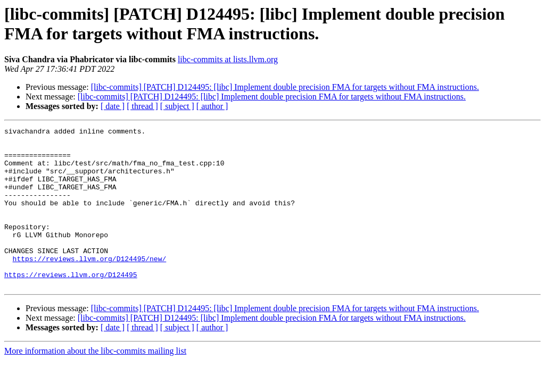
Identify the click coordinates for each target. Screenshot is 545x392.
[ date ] (113, 106)
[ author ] (212, 106)
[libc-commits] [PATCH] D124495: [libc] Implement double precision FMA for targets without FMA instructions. (285, 87)
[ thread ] (142, 106)
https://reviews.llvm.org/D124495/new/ (90, 286)
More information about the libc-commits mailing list (95, 383)
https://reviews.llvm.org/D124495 (71, 305)
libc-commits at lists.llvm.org (228, 59)
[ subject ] (177, 106)
